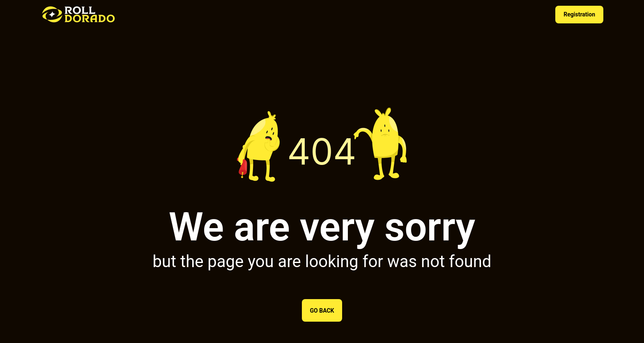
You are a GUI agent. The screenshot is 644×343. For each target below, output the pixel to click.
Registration (579, 14)
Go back (322, 311)
